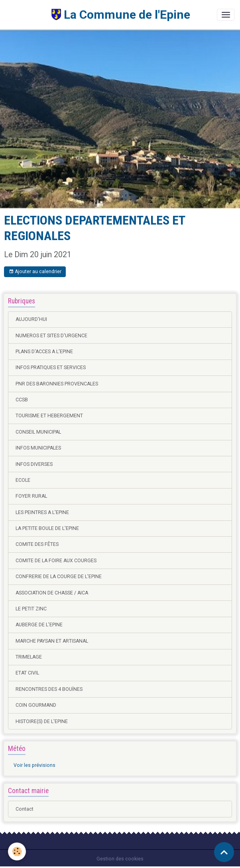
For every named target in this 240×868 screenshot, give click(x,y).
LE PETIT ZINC (31, 609)
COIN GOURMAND (36, 705)
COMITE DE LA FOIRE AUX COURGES (56, 561)
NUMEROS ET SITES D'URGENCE (51, 336)
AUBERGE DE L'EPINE (39, 625)
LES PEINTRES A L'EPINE (42, 512)
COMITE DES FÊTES (37, 544)
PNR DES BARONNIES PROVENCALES (57, 384)
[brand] (98, 15)
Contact (25, 809)
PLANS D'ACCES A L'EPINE (44, 352)
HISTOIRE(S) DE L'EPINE (42, 721)
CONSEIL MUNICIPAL (38, 432)
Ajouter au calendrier (35, 272)
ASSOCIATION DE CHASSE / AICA (52, 593)
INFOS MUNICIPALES (38, 448)
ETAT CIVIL (27, 673)
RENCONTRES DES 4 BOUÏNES (49, 689)
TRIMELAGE (29, 657)
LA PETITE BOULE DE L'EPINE (47, 528)
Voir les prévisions (34, 765)
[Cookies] (17, 851)
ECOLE (23, 480)
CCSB (22, 400)
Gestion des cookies (120, 859)
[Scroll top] (224, 852)
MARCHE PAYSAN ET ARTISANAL (52, 641)
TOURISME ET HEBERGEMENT (49, 416)
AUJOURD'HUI (31, 319)
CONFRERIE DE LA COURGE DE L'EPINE (59, 577)
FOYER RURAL (31, 496)
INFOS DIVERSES (34, 464)
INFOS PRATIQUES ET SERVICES (51, 368)
